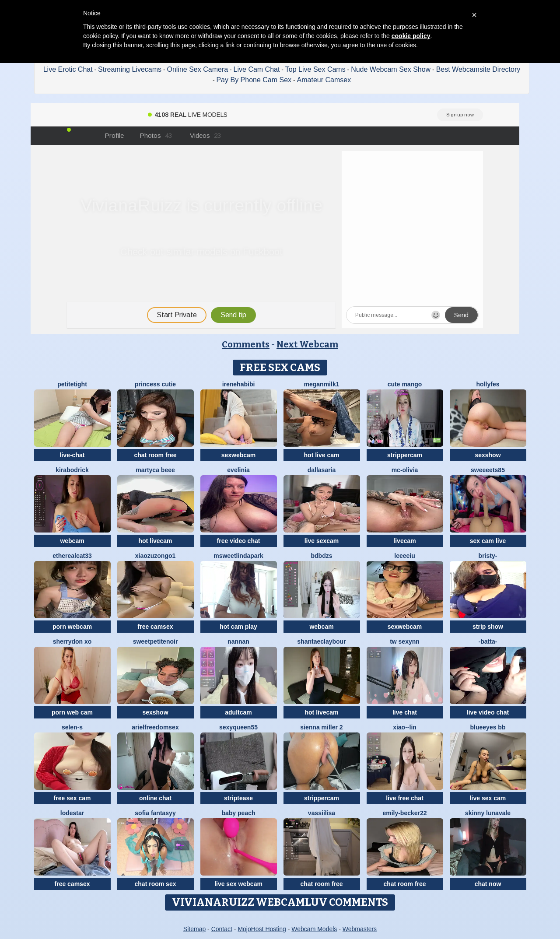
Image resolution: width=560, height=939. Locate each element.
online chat (155, 798)
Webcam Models (314, 929)
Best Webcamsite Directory (478, 69)
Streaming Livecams (130, 69)
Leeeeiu (404, 556)
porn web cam (72, 712)
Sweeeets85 (488, 470)
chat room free (155, 455)
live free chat (405, 798)
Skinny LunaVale (488, 813)
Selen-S (72, 727)
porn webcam (72, 627)
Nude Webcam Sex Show (391, 69)
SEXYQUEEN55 (238, 727)
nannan (238, 641)
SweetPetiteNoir (156, 641)
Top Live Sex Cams (315, 69)
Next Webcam (307, 344)
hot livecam (155, 541)
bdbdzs (322, 556)
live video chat (488, 712)
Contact (222, 929)
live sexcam (322, 541)
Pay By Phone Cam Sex (254, 80)
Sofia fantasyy (155, 813)
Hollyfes (488, 384)
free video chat (239, 541)
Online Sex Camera (198, 69)
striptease (238, 798)
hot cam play (238, 627)
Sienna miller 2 (321, 727)
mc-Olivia (405, 470)
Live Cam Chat (257, 69)
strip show (488, 627)
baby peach (238, 813)
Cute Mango (405, 384)
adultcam (238, 712)
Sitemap (194, 929)
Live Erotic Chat (68, 69)
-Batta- (488, 641)
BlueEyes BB (488, 727)
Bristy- (488, 556)
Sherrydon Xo (72, 641)
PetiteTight (72, 384)
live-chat (72, 455)
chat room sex (156, 884)
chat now (488, 884)
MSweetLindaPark (238, 556)
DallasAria (322, 470)
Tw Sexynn (405, 641)
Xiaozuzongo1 (156, 556)
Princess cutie (155, 384)
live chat (405, 712)
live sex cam (488, 798)
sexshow (488, 455)
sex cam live (488, 541)
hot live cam (322, 455)
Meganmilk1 (322, 384)
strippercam (405, 455)
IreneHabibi (239, 384)
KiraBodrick (72, 470)
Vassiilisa (322, 813)
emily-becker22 (404, 813)
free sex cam (72, 798)
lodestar (72, 813)
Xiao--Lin (405, 727)
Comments (246, 344)
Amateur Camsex (324, 80)
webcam (72, 541)
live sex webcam (238, 884)
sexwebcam (239, 455)
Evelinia (238, 470)
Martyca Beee (155, 470)
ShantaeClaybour (321, 641)
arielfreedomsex (155, 727)
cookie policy (411, 36)
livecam (404, 541)
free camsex (156, 627)
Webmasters (360, 929)
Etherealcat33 (72, 556)
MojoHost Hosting (262, 929)
